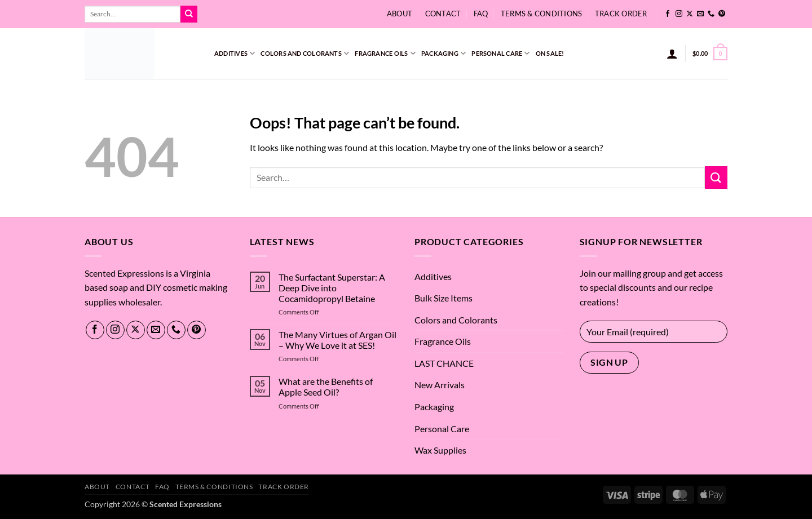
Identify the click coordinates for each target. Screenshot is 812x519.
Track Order (621, 14)
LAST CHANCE (444, 363)
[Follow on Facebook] (668, 14)
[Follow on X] (690, 14)
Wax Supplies (440, 450)
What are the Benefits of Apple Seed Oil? (326, 387)
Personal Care (500, 53)
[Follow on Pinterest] (722, 14)
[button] (672, 54)
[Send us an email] (700, 14)
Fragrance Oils (385, 53)
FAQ (481, 14)
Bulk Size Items (443, 298)
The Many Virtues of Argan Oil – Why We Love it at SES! (337, 340)
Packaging (443, 53)
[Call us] (711, 14)
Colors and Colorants (305, 53)
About (400, 14)
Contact (443, 14)
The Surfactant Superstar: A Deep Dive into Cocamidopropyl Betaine (332, 288)
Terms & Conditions (542, 14)
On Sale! (550, 53)
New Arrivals (440, 385)
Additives (235, 53)
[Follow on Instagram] (679, 14)
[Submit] (189, 14)
